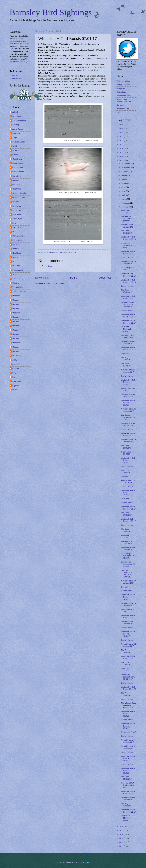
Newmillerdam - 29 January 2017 (129, 263)
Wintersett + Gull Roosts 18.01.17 (128, 493)
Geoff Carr (17, 189)
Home (74, 278)
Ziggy (15, 360)
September (126, 175)
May (123, 191)
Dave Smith (17, 176)
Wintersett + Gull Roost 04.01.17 (128, 792)
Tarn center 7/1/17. (129, 732)
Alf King (16, 125)
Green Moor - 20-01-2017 (128, 453)
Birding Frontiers (123, 85)
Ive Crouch (17, 215)
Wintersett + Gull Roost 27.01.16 (128, 281)
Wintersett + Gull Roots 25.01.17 (128, 316)
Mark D (15, 232)
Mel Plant (16, 244)
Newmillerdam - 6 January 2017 (128, 747)
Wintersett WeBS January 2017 (128, 549)
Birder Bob (17, 150)
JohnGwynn (17, 219)
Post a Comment (49, 266)
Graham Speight (19, 193)
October (125, 171)
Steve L (16, 283)
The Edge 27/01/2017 (127, 291)
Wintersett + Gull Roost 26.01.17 (128, 297)
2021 (122, 144)
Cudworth (125, 476)
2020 (122, 148)
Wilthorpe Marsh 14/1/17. (128, 610)
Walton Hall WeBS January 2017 (129, 542)
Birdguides (121, 88)
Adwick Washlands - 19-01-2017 (129, 481)
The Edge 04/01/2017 (127, 805)
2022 (122, 141)
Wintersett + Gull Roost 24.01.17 (128, 322)
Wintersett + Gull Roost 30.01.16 (128, 238)
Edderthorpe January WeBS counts (128, 564)
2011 (122, 846)
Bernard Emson (19, 142)
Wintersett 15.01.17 (126, 536)
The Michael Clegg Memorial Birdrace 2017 (129, 705)
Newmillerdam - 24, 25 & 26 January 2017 (128, 304)
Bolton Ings (121, 92)
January (125, 207)
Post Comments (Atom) (56, 283)
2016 (122, 826)
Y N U (119, 112)
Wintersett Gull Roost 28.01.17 (128, 275)
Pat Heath (16, 266)
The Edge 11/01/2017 (127, 663)
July (123, 183)
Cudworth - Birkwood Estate (126, 329)
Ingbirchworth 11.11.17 (127, 670)
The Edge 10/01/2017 (127, 694)
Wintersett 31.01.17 (126, 211)
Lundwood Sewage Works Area (128, 245)
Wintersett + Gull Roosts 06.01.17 (128, 758)
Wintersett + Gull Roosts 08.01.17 (128, 714)
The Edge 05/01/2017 (127, 778)
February (125, 203)
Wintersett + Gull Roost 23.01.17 (128, 349)
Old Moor (120, 105)
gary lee (16, 368)
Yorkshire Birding (123, 81)
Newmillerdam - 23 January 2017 (129, 342)
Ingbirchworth (127, 354)
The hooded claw (19, 291)
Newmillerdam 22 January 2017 (128, 371)
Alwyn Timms (18, 129)
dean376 (16, 364)
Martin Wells (17, 240)
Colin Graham (18, 172)
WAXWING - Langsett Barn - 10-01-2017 (128, 677)
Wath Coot (17, 356)
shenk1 (15, 390)
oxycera (16, 385)
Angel (15, 138)
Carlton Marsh (127, 258)
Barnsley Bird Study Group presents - (127, 219)
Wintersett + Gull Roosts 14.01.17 (128, 597)
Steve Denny (18, 279)
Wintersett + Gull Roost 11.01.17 (128, 657)
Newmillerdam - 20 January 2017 (129, 441)
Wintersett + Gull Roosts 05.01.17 (128, 771)
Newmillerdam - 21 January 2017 (129, 410)
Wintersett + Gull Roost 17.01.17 (128, 508)
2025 (122, 129)
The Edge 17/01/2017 (127, 514)
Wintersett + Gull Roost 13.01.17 (128, 617)
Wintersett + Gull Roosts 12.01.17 (128, 634)
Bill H (15, 146)
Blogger (86, 862)
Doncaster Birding (124, 96)
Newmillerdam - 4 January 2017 (128, 798)
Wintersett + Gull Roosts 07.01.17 (128, 726)
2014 (122, 834)
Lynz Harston (18, 227)
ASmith (15, 112)
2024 (122, 133)
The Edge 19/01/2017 (127, 471)
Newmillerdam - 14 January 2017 (129, 604)
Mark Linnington (19, 236)
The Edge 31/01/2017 (127, 232)
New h (15, 257)
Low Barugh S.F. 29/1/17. (128, 269)
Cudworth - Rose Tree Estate (128, 336)
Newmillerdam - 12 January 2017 (129, 645)
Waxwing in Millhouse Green (126, 818)
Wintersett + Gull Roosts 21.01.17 (128, 403)
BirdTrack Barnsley (126, 365)
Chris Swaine (18, 163)
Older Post (105, 278)
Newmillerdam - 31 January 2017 (129, 226)
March (124, 199)
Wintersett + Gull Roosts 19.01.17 (128, 460)
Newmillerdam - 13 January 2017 (129, 623)
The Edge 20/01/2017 (127, 447)
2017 (122, 160)
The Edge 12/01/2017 (127, 651)
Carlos (15, 155)
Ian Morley (17, 206)
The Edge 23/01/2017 (127, 359)
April (124, 195)
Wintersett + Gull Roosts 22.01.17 (128, 382)
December (126, 163)
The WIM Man (18, 287)
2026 (122, 125)
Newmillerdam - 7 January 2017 (128, 741)
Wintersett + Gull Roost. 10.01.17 (129, 688)
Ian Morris (16, 210)
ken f (14, 377)
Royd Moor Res (123, 109)
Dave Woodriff (18, 180)
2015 (122, 830)
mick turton (17, 381)
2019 (122, 152)
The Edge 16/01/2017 (127, 530)
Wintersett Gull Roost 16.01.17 (128, 520)
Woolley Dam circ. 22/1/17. (128, 389)
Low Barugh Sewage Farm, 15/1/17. (128, 556)
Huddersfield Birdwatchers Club (124, 100)
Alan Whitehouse (19, 120)
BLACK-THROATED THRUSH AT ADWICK (127, 574)
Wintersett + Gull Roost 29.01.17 (128, 252)
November (126, 167)
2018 (122, 156)
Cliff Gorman (18, 167)
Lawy (15, 223)
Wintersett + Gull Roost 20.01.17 (128, 434)
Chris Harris (17, 159)
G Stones (16, 185)
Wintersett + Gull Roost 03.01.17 (128, 811)
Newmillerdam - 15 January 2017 (129, 582)
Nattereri (16, 249)
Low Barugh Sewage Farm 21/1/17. (128, 417)
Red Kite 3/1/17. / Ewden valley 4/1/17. (128, 785)
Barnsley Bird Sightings (51, 12)
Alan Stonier (17, 116)
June (124, 187)
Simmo (15, 274)
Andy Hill (16, 133)
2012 (122, 842)
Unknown (16, 296)
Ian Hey (16, 202)
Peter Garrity (18, 270)
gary (14, 373)
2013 (122, 838)
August (125, 179)
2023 (122, 137)
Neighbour (17, 253)
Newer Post (42, 278)
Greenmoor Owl (19, 197)
